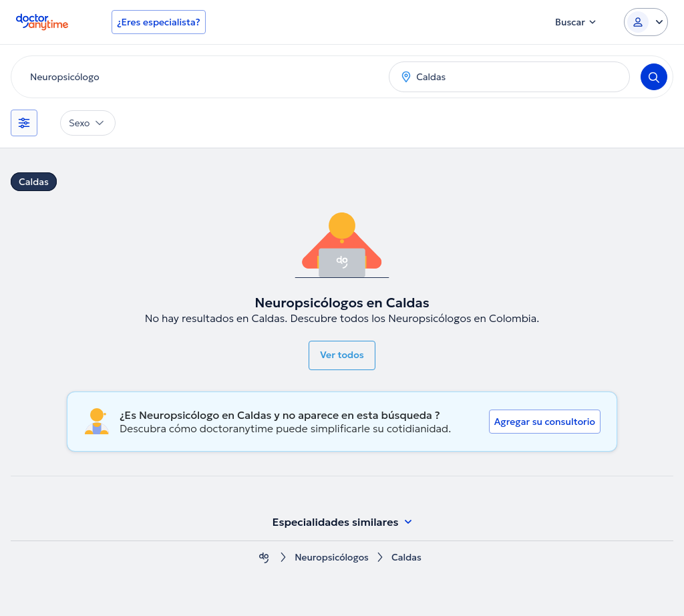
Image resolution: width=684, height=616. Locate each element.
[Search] (654, 77)
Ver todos (342, 355)
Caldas (34, 182)
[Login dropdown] (646, 22)
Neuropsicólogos (331, 558)
